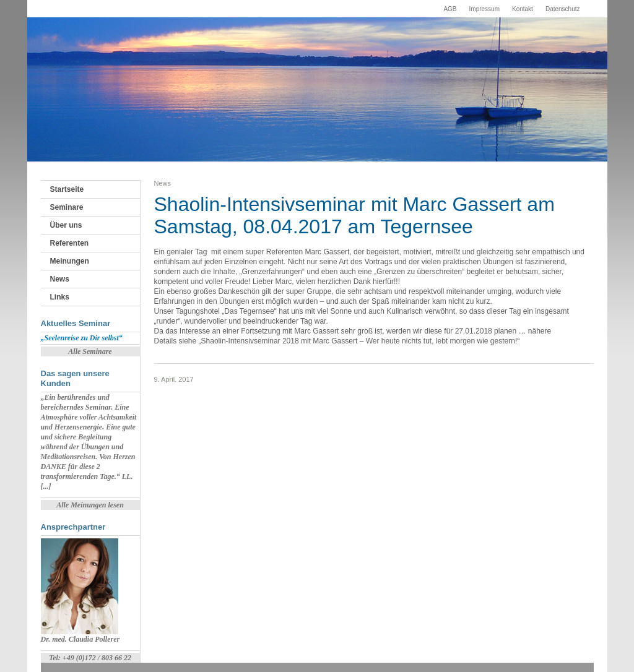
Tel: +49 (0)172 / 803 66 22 (90, 658)
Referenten (70, 243)
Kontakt (523, 9)
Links (60, 297)
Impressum (484, 9)
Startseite (67, 189)
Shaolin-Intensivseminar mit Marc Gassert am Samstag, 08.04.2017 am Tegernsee (354, 215)
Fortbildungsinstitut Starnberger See (93, 49)
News (60, 279)
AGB (450, 9)
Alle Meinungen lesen (90, 505)
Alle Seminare (90, 351)
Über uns (66, 225)
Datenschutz (563, 9)
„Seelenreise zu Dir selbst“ (82, 338)
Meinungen (70, 261)
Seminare (67, 207)
